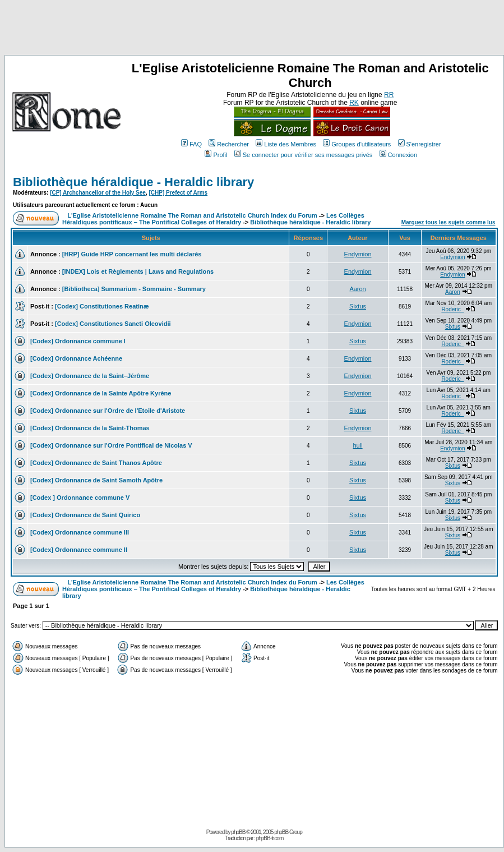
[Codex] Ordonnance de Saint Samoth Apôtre (96, 480)
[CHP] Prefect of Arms (178, 193)
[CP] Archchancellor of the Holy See (98, 193)
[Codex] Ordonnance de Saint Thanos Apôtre (96, 463)
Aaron (357, 289)
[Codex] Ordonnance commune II (79, 550)
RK (354, 103)
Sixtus (358, 306)
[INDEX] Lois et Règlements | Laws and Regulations (138, 271)
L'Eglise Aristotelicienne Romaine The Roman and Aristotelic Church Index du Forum (192, 215)
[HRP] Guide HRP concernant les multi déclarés (132, 254)
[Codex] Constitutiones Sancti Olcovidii (113, 324)
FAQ (191, 144)
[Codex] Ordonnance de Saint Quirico (85, 515)
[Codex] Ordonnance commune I (78, 341)
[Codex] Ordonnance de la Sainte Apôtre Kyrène (101, 393)
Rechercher (229, 144)
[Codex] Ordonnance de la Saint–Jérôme (90, 376)
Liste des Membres (286, 144)
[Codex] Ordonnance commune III (80, 532)
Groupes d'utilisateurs (357, 144)
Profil (216, 155)
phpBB (238, 832)
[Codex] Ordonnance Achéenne (76, 358)
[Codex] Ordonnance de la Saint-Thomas (90, 428)
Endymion (358, 254)
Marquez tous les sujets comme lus (448, 222)
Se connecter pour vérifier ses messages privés (304, 155)
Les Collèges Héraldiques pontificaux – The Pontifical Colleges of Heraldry (213, 219)
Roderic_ (452, 309)
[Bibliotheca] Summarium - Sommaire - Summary (134, 289)
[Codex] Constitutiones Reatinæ (102, 306)
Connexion (399, 155)
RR (389, 95)
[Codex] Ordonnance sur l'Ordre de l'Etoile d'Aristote (108, 411)
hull (358, 445)
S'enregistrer (420, 144)
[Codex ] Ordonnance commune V (80, 498)
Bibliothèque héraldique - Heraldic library (133, 182)
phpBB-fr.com (270, 838)
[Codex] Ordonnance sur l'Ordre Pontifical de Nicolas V (111, 445)
